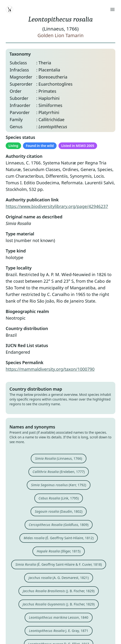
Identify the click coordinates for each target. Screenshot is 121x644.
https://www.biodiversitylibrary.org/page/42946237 (57, 206)
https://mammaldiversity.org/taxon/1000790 (50, 369)
